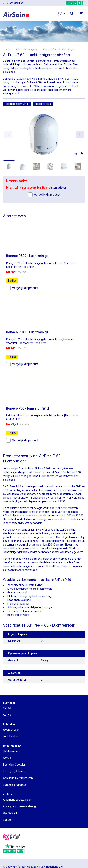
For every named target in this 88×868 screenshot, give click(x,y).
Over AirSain (10, 813)
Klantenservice (12, 751)
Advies (7, 715)
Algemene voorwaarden (17, 800)
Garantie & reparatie (15, 785)
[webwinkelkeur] (11, 837)
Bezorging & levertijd (15, 771)
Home (7, 49)
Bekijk (12, 281)
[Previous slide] (8, 135)
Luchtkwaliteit (11, 736)
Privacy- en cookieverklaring (19, 806)
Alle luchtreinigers (27, 49)
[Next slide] (80, 135)
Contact (8, 820)
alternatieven (59, 188)
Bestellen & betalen (14, 765)
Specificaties (43, 104)
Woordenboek (11, 730)
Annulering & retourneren (18, 778)
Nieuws (7, 708)
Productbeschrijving (17, 104)
